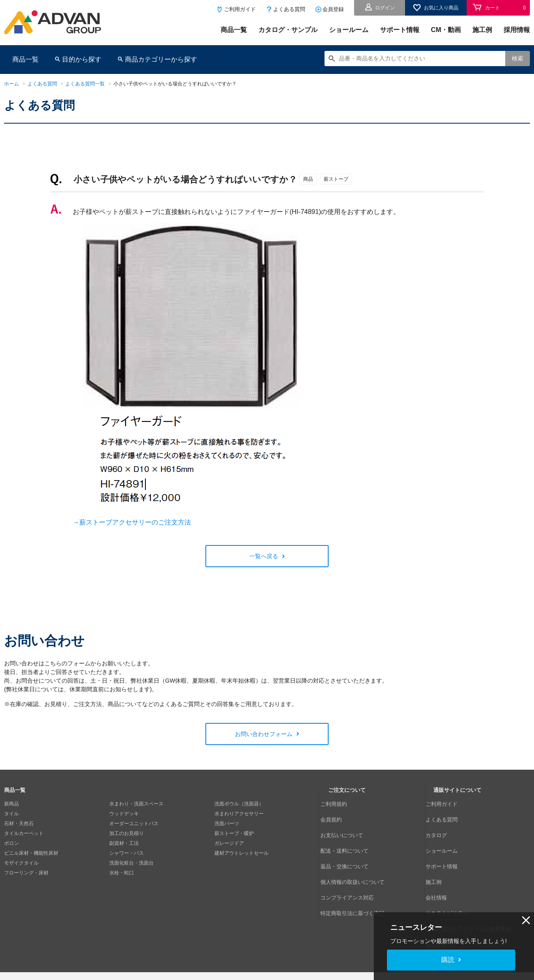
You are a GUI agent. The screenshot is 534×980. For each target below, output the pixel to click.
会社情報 (443, 863)
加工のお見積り (127, 833)
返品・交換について (350, 843)
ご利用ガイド (240, 9)
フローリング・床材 (26, 873)
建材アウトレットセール (242, 853)
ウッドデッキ (124, 814)
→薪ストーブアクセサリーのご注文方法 (132, 522)
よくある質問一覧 (85, 84)
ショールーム (349, 30)
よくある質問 (289, 9)
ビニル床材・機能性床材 (31, 853)
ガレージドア (229, 843)
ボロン (12, 843)
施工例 (482, 30)
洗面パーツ (227, 824)
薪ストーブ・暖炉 (234, 833)
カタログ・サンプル (288, 30)
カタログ (443, 824)
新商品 (12, 804)
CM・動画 (446, 30)
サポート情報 (400, 30)
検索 (518, 58)
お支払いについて (348, 824)
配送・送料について (350, 833)
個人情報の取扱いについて (358, 853)
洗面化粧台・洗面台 (131, 863)
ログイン (385, 8)
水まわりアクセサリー (239, 814)
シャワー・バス (127, 853)
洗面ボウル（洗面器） (239, 804)
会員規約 (338, 814)
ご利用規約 (341, 804)
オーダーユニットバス (134, 824)
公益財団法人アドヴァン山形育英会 (473, 883)
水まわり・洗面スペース (136, 804)
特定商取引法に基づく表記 (358, 873)
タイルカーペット (24, 833)
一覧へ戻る (264, 556)
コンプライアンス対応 (353, 863)
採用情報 (517, 30)
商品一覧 (234, 30)
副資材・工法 (124, 843)
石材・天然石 (19, 824)
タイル (12, 814)
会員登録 (333, 9)
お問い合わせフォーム (264, 734)
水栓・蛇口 (122, 873)
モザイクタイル (21, 863)
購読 (448, 960)
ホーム (12, 84)
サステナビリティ (453, 873)
